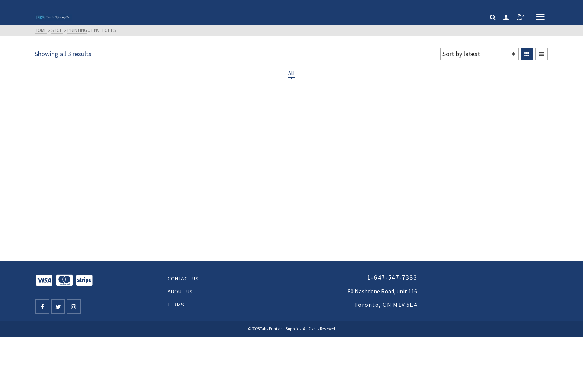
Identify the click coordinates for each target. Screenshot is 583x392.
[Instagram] (74, 306)
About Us (180, 292)
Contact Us (183, 279)
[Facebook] (42, 306)
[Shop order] (479, 54)
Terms (176, 305)
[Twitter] (58, 306)
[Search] (493, 17)
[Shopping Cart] (522, 17)
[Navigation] (540, 17)
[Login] (506, 17)
